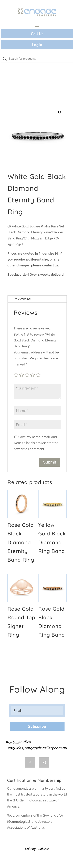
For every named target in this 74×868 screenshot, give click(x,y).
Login (37, 45)
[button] (60, 112)
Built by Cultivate (37, 849)
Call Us (37, 33)
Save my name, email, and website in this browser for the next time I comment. (36, 443)
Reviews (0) (22, 299)
